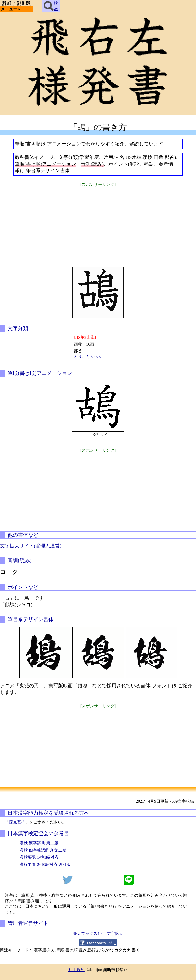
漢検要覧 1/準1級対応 (39, 857)
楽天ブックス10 (87, 934)
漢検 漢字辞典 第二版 (39, 843)
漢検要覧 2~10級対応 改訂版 (45, 864)
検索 (51, 6)
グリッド (100, 435)
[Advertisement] (98, 224)
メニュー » (10, 9)
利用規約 (77, 970)
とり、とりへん (88, 357)
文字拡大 (115, 934)
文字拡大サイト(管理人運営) (31, 546)
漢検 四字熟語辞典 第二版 (43, 850)
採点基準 (17, 822)
